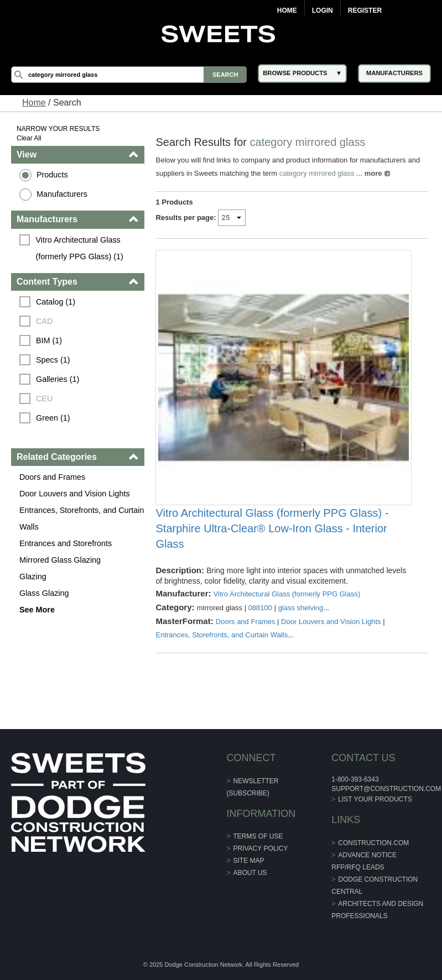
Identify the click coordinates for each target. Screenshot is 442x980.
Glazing (33, 577)
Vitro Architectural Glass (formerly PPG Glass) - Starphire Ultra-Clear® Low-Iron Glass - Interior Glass (272, 528)
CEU (44, 399)
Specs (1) (53, 360)
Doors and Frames (52, 477)
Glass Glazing (44, 593)
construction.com (373, 843)
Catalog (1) (56, 302)
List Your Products (375, 799)
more (373, 173)
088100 (260, 608)
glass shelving (301, 608)
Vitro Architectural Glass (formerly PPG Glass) (287, 594)
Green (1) (53, 418)
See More (37, 610)
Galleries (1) (58, 379)
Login (323, 11)
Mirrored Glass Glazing (60, 560)
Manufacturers (62, 194)
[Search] (129, 75)
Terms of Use (258, 836)
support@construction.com (386, 789)
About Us (250, 873)
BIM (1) (49, 340)
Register (365, 11)
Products (52, 175)
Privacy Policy (261, 848)
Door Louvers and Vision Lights (75, 494)
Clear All (29, 138)
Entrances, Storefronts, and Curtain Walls (82, 518)
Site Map (249, 861)
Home (287, 11)
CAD (44, 321)
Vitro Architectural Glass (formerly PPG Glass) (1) (79, 248)
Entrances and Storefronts (66, 543)
